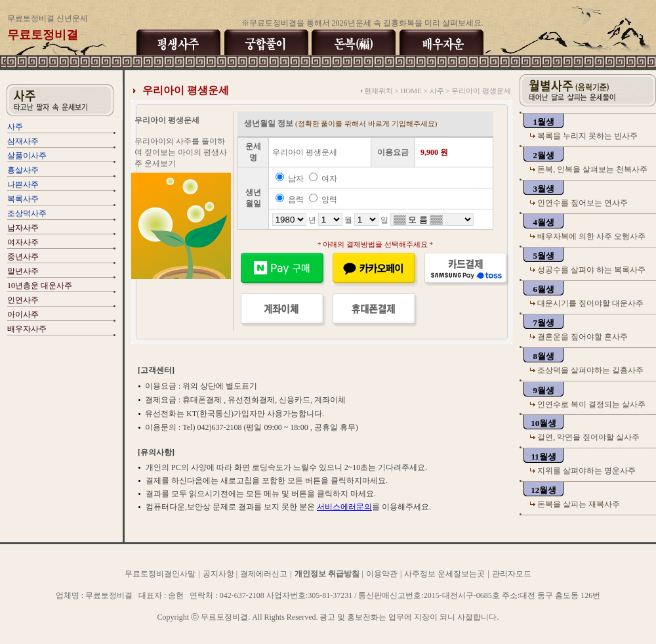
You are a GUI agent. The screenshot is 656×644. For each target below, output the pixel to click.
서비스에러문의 (344, 507)
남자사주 (23, 228)
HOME (411, 91)
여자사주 (23, 242)
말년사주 (23, 271)
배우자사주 (27, 329)
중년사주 (23, 257)
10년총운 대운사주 (40, 286)
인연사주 (23, 300)
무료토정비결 (108, 635)
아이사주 (23, 314)
